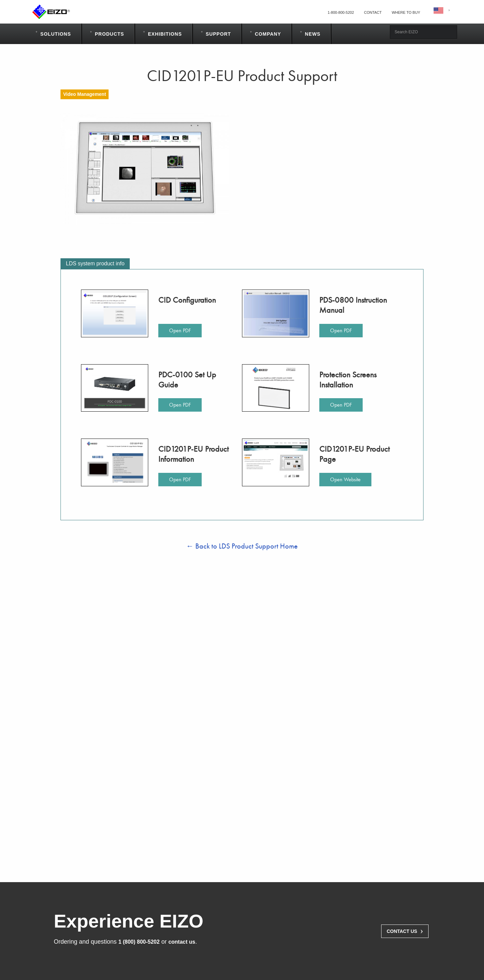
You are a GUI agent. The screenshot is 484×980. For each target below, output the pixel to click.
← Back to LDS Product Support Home (242, 546)
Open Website (345, 479)
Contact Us (405, 931)
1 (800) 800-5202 (139, 942)
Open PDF (180, 330)
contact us (182, 942)
